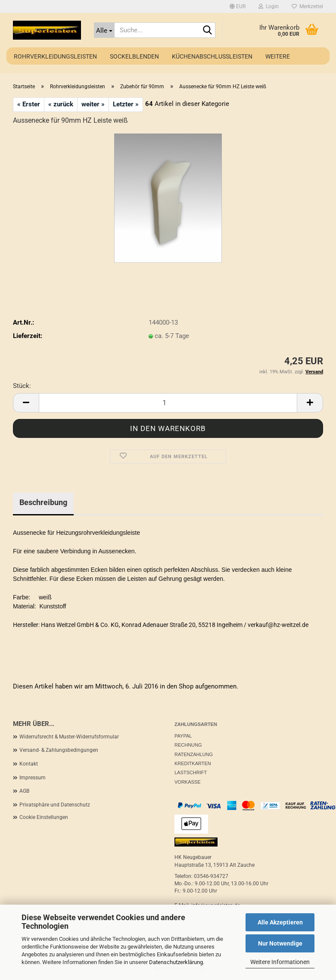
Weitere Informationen (280, 962)
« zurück (61, 104)
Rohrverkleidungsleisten (55, 56)
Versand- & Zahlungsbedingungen (59, 750)
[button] (238, 6)
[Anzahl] (168, 403)
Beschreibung (43, 502)
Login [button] (269, 6)
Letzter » (126, 104)
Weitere (278, 56)
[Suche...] (104, 30)
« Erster (29, 104)
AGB (24, 791)
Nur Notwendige (280, 943)
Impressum (33, 778)
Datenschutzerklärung (176, 962)
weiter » (93, 104)
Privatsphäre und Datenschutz (55, 805)
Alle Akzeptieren (280, 922)
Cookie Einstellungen (44, 817)
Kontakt (29, 764)
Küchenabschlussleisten (212, 56)
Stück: (22, 386)
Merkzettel (307, 6)
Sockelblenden (134, 56)
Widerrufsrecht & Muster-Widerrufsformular (69, 737)
